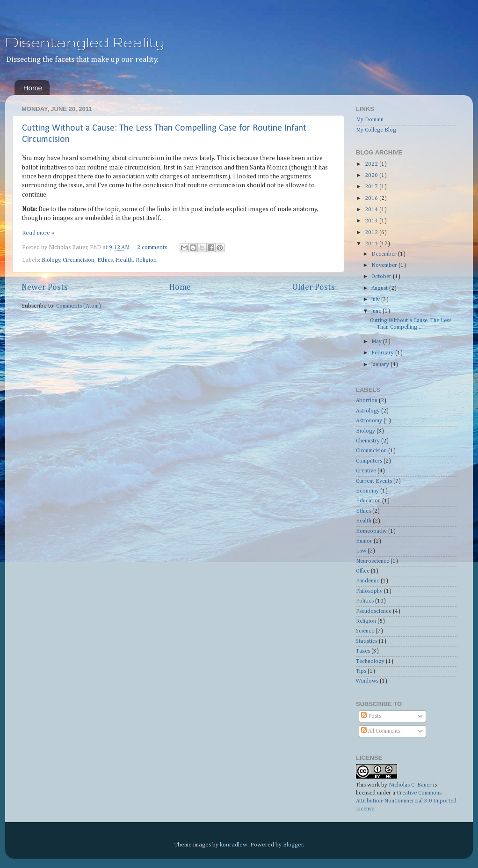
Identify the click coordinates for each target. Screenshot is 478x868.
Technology (370, 662)
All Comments (381, 731)
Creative (366, 471)
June (377, 311)
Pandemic (368, 581)
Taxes (363, 651)
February (383, 353)
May (377, 342)
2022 (372, 164)
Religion (146, 260)
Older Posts (314, 287)
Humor (364, 541)
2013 (372, 221)
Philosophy (369, 591)
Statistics (367, 641)
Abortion (367, 401)
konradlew (234, 845)
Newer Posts (45, 287)
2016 (372, 199)
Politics (365, 601)
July (376, 300)
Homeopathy (371, 531)
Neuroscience (373, 561)
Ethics (105, 260)
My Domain (370, 120)
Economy (367, 491)
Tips (361, 671)
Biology (51, 260)
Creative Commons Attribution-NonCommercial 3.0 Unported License (406, 801)
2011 (372, 244)
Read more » (38, 233)
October (382, 277)
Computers (369, 461)
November (385, 265)
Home (33, 88)
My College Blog (376, 130)
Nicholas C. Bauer (410, 785)
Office (363, 571)
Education (368, 501)
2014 (372, 210)
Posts (371, 716)
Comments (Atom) (79, 306)
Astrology (368, 411)
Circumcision (79, 260)
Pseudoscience (374, 611)
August (380, 288)
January (381, 365)
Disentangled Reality (85, 42)
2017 (372, 187)
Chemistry (368, 441)
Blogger (293, 845)
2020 (372, 176)
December (385, 254)
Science (365, 631)
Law (361, 551)
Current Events (374, 481)
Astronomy (369, 421)
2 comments (152, 247)
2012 (372, 233)
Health (124, 260)
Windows (367, 681)
